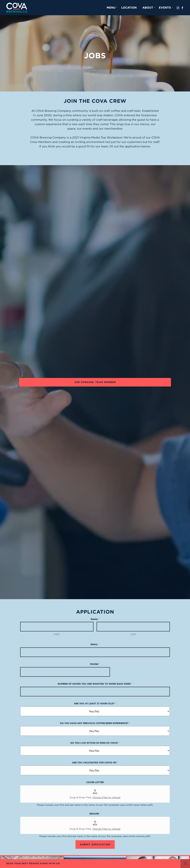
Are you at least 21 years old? (95, 703)
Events (165, 8)
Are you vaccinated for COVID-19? (95, 763)
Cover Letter (95, 782)
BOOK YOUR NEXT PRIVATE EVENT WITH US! (33, 863)
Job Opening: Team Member (95, 382)
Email (95, 644)
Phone (95, 664)
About (148, 8)
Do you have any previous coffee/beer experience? (95, 723)
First (57, 634)
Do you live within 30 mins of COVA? (95, 743)
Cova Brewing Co (17, 8)
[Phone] (65, 672)
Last (133, 634)
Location (129, 8)
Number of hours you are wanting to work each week (95, 684)
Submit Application (95, 844)
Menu (111, 8)
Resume (95, 814)
